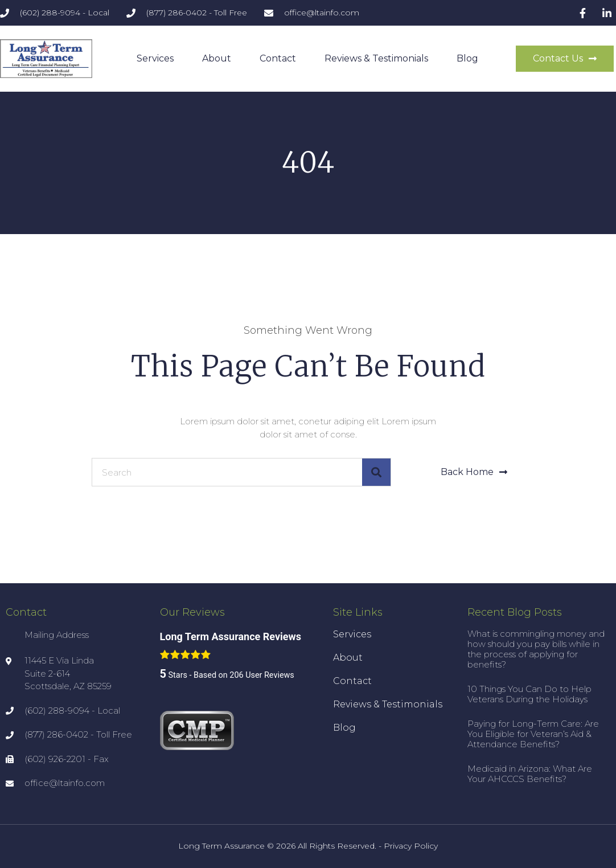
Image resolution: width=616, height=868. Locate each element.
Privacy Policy (411, 846)
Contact (278, 58)
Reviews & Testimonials (376, 58)
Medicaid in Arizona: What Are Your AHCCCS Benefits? (530, 774)
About (217, 58)
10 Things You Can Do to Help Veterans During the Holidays (529, 694)
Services (155, 58)
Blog (467, 58)
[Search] (376, 472)
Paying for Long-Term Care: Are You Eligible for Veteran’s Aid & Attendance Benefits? (533, 734)
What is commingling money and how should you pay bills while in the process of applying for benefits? (536, 649)
